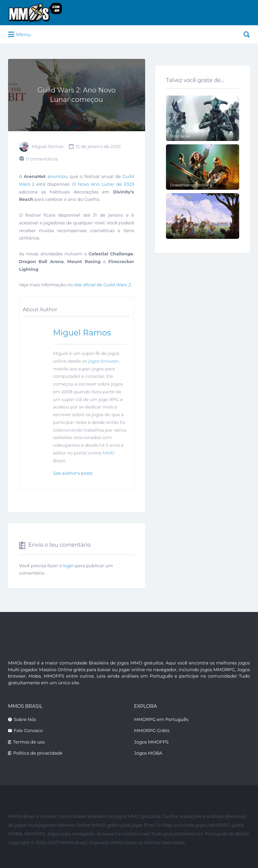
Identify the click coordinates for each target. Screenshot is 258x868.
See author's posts (73, 473)
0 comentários (42, 159)
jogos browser (104, 361)
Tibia (175, 234)
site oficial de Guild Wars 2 (102, 285)
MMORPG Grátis (152, 730)
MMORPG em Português (161, 719)
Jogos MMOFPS (151, 742)
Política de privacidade (38, 753)
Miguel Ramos (48, 146)
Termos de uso (29, 742)
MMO (109, 453)
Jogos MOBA (148, 753)
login (69, 566)
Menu (19, 35)
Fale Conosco (28, 730)
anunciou (58, 176)
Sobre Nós (25, 719)
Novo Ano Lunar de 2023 (106, 184)
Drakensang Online (189, 185)
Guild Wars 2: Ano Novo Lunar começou (77, 95)
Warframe (180, 136)
